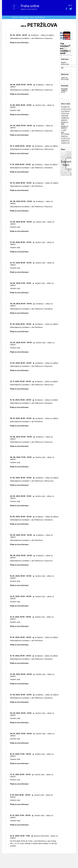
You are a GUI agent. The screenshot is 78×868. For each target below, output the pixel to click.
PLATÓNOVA (65, 111)
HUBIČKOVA (65, 141)
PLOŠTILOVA (65, 139)
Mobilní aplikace (40, 17)
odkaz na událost (47, 35)
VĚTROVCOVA (66, 109)
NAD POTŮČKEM (65, 133)
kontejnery (34, 35)
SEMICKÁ (64, 120)
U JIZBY (64, 130)
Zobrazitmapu (66, 163)
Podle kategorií (24, 17)
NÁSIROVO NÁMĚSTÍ (65, 127)
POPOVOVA (65, 114)
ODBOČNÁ (65, 116)
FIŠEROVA (64, 136)
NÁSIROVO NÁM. (65, 123)
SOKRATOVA (65, 143)
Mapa (32, 17)
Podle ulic (15, 17)
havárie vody (39, 105)
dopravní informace (40, 836)
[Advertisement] (32, 64)
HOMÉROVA (65, 118)
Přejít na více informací (19, 43)
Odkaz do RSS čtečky (65, 78)
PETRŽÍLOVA (65, 107)
